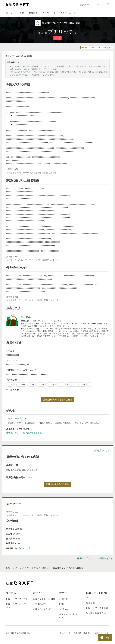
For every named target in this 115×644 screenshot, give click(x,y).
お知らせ (64, 599)
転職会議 (78, 633)
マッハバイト (65, 633)
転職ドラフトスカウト (17, 599)
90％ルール (27, 75)
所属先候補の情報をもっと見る (57, 400)
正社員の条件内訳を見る (57, 484)
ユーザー (10, 13)
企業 (22, 13)
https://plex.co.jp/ (22, 548)
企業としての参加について (70, 616)
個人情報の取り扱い (96, 613)
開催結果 (33, 13)
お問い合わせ (66, 609)
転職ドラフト (13, 568)
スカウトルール (68, 13)
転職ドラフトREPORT (44, 599)
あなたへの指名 (42, 568)
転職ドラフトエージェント (17, 606)
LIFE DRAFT (39, 604)
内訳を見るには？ (101, 450)
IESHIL (87, 633)
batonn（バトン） (101, 633)
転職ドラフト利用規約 (97, 608)
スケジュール (49, 13)
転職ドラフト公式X (42, 609)
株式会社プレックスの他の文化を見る (24, 433)
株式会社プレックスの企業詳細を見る (97, 48)
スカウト (27, 568)
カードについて (22, 418)
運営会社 (90, 603)
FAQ (62, 604)
